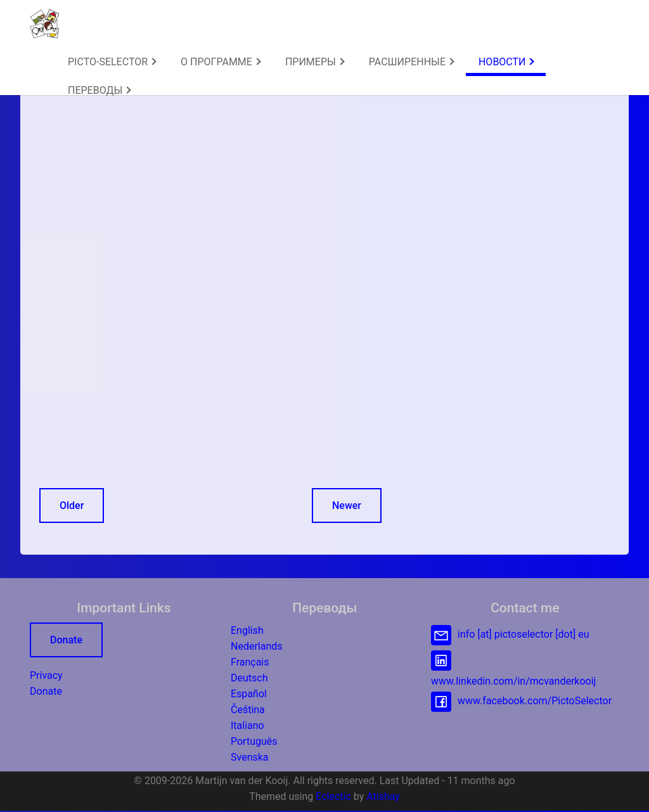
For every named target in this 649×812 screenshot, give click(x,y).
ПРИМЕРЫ (315, 62)
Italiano (247, 725)
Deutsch (249, 678)
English (247, 630)
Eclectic (333, 796)
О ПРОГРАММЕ (221, 62)
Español (249, 694)
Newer (347, 506)
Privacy (46, 675)
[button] (45, 24)
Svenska (250, 757)
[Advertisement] (212, 179)
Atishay (383, 796)
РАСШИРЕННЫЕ (412, 62)
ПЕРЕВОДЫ (100, 90)
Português (254, 741)
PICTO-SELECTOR (112, 62)
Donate (66, 640)
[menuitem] (112, 62)
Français (250, 662)
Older (72, 506)
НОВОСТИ (506, 62)
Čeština (248, 710)
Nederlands (257, 646)
